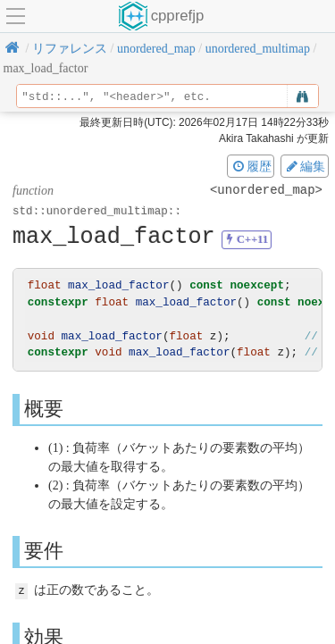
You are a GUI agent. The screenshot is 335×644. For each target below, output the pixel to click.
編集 (305, 166)
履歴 (251, 166)
